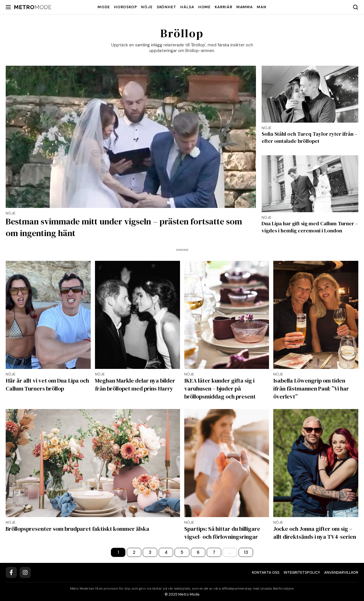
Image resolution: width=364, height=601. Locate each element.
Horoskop (126, 7)
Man (262, 7)
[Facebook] (11, 572)
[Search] (355, 7)
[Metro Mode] (33, 7)
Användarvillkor (341, 572)
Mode (104, 7)
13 (246, 552)
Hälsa (187, 7)
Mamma (245, 7)
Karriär (223, 7)
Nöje (147, 7)
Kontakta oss (266, 572)
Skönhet (167, 7)
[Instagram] (25, 572)
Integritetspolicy (302, 572)
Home (205, 7)
